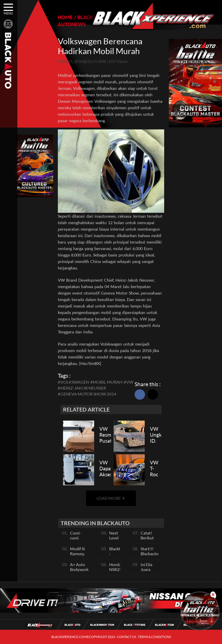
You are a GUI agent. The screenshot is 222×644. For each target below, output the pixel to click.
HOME (65, 17)
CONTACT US (126, 637)
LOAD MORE (111, 498)
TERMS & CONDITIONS (154, 637)
